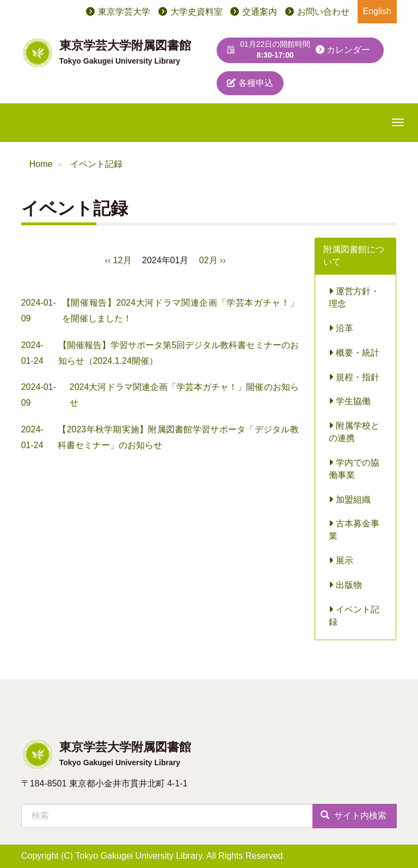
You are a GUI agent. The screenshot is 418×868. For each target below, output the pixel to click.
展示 (341, 560)
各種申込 (250, 83)
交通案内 (260, 12)
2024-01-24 (160, 354)
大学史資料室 (196, 12)
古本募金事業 (354, 530)
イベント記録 (96, 164)
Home (41, 164)
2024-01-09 (160, 311)
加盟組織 (349, 500)
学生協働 (349, 401)
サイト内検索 (353, 816)
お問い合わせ (323, 12)
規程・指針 (354, 377)
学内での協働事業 (354, 469)
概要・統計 (354, 353)
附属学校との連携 (354, 432)
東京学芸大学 (124, 12)
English (377, 11)
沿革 (341, 328)
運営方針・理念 (354, 297)
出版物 (345, 585)
